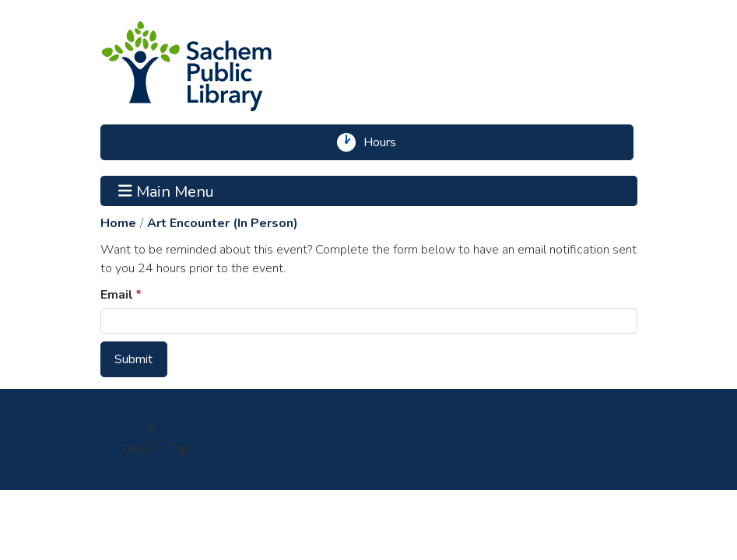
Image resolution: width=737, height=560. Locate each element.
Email (117, 295)
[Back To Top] (152, 439)
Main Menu (166, 191)
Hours (385, 142)
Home (118, 223)
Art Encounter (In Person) (223, 223)
